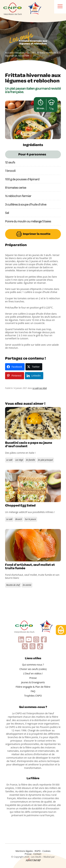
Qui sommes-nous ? (33, 665)
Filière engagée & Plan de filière (33, 687)
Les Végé (43, 388)
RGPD (38, 851)
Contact (37, 854)
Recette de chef (13, 585)
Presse (33, 678)
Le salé (31, 53)
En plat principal (45, 460)
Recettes (20, 53)
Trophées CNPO (33, 696)
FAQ (33, 691)
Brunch (19, 519)
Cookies (46, 851)
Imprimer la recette (33, 234)
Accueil (9, 53)
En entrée (27, 585)
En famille (31, 460)
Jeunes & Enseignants (33, 682)
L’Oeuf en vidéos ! (33, 673)
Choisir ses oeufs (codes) (33, 669)
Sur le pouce (30, 519)
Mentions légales (24, 851)
